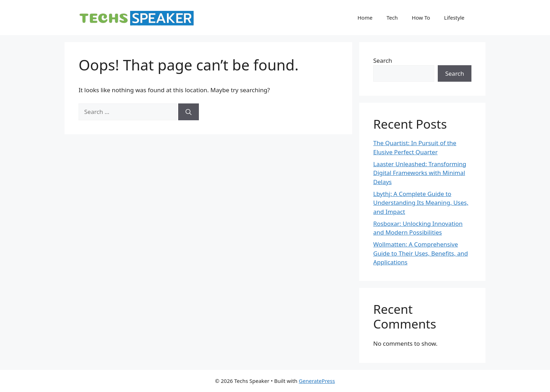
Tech (392, 18)
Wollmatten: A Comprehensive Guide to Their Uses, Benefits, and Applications (421, 253)
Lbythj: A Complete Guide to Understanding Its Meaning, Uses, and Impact (421, 203)
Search (383, 60)
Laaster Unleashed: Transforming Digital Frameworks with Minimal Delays (420, 173)
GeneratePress (317, 381)
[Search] (189, 112)
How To (421, 18)
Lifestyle (454, 18)
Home (365, 18)
